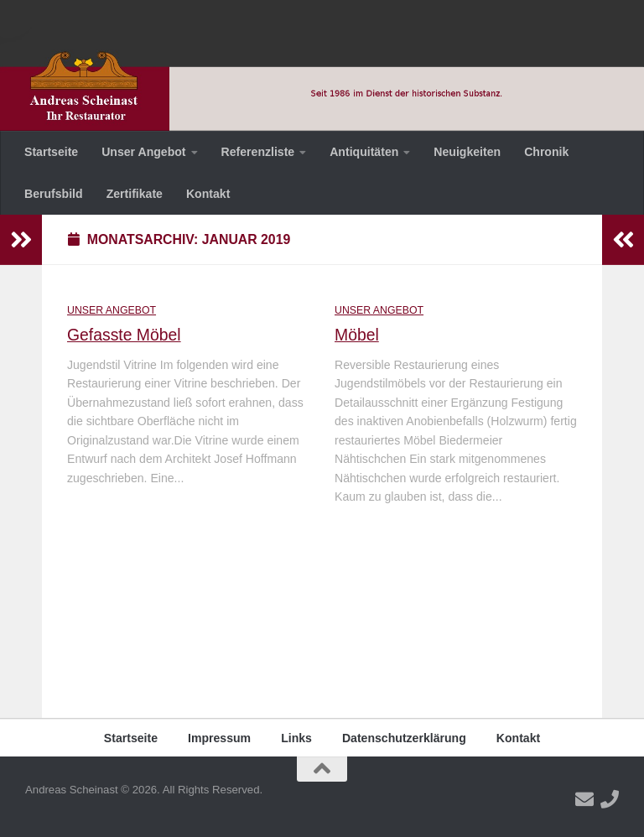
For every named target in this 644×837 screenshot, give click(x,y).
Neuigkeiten (467, 152)
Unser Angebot (143, 152)
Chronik (546, 152)
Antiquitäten (364, 152)
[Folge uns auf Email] (584, 799)
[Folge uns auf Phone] (610, 799)
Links (296, 738)
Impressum (219, 738)
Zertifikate (135, 194)
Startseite (51, 152)
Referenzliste (258, 152)
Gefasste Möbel (124, 335)
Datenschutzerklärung (404, 738)
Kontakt (208, 194)
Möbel (357, 335)
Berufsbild (54, 194)
